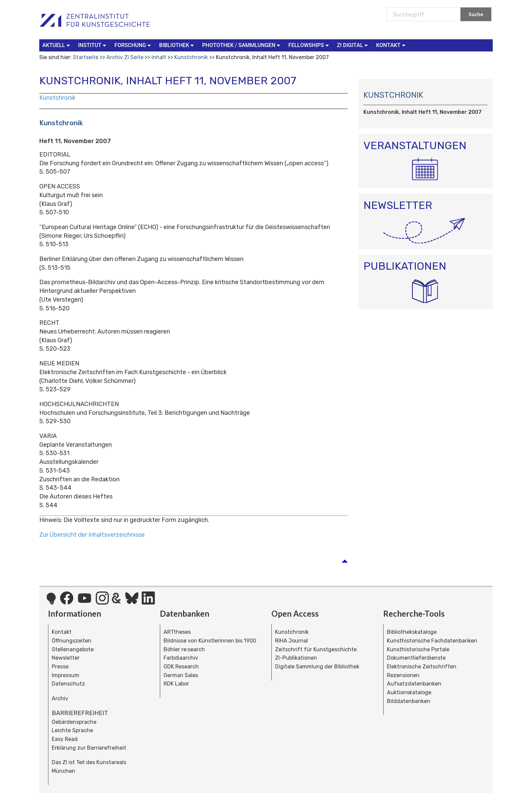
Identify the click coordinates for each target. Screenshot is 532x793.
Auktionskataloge (409, 692)
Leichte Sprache (72, 730)
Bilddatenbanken (409, 701)
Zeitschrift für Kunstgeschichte (316, 649)
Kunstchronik (191, 57)
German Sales (181, 675)
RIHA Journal (292, 641)
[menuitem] (57, 45)
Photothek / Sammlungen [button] (242, 45)
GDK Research (181, 667)
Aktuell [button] (57, 45)
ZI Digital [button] (353, 45)
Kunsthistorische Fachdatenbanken (432, 641)
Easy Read (65, 739)
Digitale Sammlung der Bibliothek (317, 667)
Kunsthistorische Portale (418, 649)
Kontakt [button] (392, 45)
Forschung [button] (134, 45)
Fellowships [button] (309, 45)
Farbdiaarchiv (181, 658)
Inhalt (159, 57)
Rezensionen (403, 675)
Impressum (65, 675)
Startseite (86, 57)
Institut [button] (93, 45)
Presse (60, 667)
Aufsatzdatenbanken (414, 684)
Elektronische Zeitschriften (422, 667)
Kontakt (62, 632)
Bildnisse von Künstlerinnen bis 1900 (210, 641)
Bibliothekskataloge (412, 632)
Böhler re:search (184, 649)
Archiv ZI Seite (125, 57)
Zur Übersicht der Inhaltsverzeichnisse (92, 535)
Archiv (60, 698)
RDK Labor (176, 684)
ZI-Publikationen (296, 658)
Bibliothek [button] (177, 45)
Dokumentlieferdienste (416, 658)
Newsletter (66, 658)
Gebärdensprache (74, 722)
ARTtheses (177, 632)
